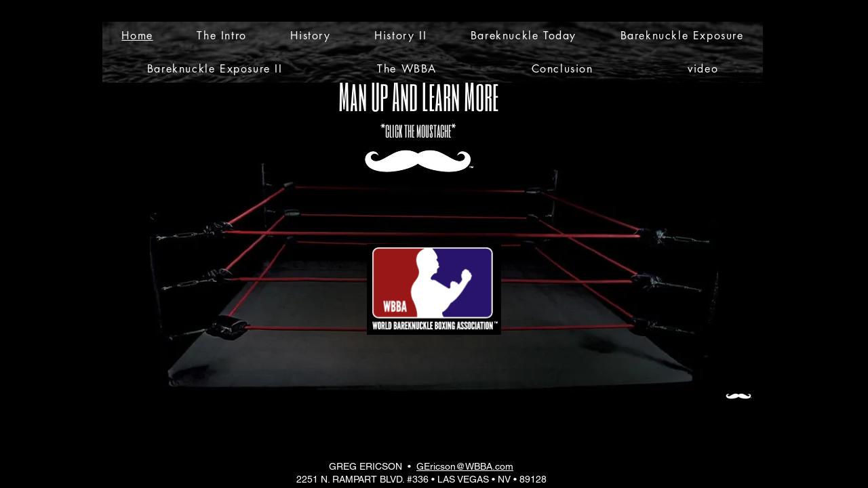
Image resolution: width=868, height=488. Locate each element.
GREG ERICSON (366, 466)
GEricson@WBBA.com (465, 466)
